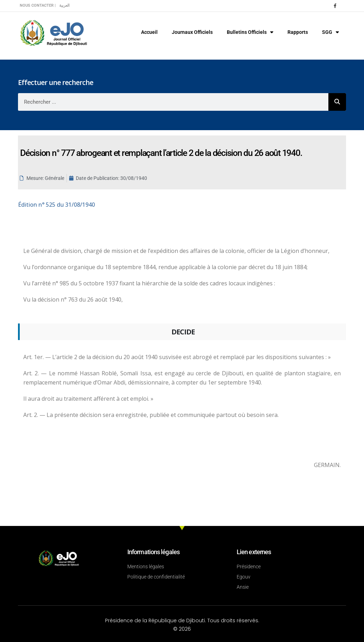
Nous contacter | (38, 5)
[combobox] (173, 102)
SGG (330, 32)
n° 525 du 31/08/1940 (56, 205)
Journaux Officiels (192, 32)
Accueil (149, 32)
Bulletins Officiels (250, 32)
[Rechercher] (337, 102)
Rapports (298, 32)
